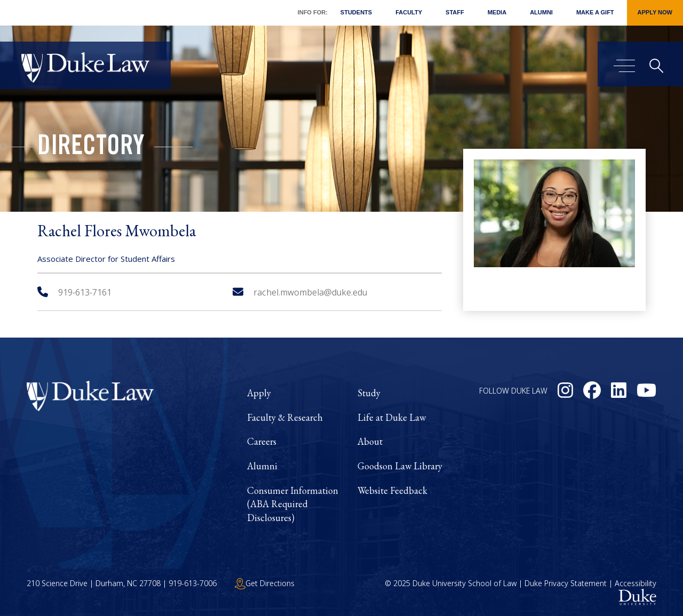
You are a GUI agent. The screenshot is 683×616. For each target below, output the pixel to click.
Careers (262, 441)
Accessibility (636, 583)
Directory (91, 148)
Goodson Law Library (400, 466)
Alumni (541, 12)
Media (497, 12)
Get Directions (265, 583)
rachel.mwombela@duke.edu (300, 292)
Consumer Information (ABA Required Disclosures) (293, 504)
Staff (455, 12)
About (370, 441)
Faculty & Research (285, 417)
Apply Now (655, 12)
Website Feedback (392, 490)
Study (369, 393)
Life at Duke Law (392, 417)
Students (356, 12)
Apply (259, 393)
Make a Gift (595, 12)
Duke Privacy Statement (566, 583)
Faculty (409, 12)
